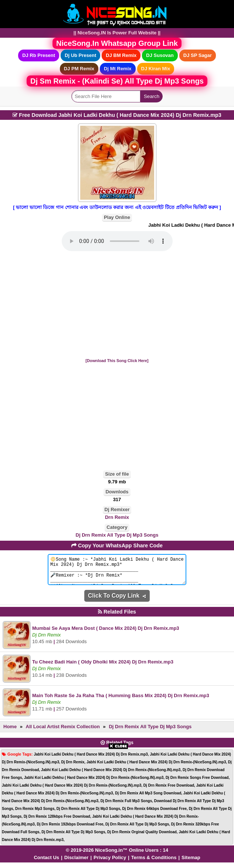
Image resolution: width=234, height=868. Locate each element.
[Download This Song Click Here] (117, 361)
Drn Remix (117, 517)
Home (10, 732)
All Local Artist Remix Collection (63, 732)
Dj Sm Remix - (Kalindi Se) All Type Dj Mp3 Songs (117, 81)
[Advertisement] (117, 305)
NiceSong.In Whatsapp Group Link (117, 43)
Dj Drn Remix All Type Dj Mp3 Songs (117, 535)
